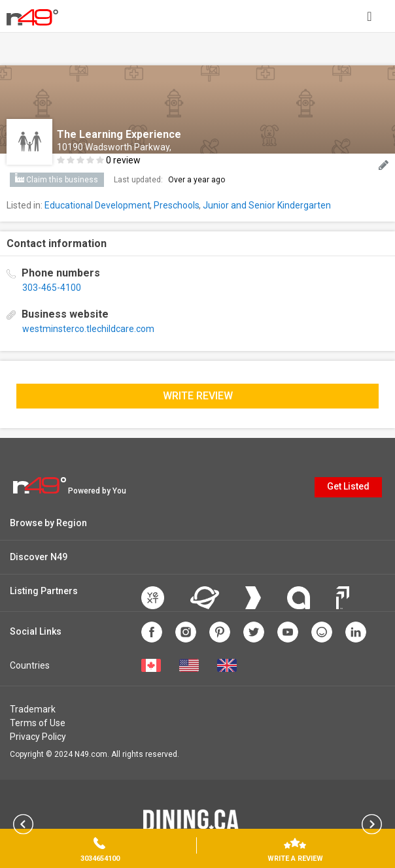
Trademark (33, 709)
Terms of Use (38, 723)
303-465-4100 (52, 288)
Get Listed (348, 486)
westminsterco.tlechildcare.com (88, 329)
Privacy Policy (38, 737)
